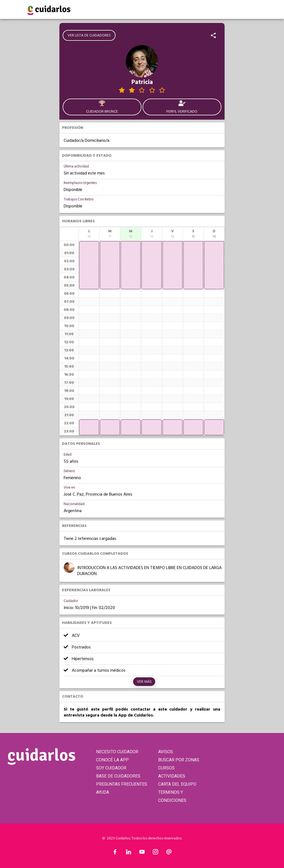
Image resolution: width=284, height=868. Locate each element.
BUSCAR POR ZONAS (179, 760)
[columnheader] (89, 234)
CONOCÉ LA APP (112, 760)
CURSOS (166, 768)
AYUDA (103, 792)
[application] (89, 265)
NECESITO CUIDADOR (117, 752)
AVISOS (166, 752)
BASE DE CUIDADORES (118, 776)
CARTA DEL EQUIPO (177, 784)
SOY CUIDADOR (111, 768)
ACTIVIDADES (172, 776)
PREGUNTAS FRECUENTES (122, 784)
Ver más (144, 682)
